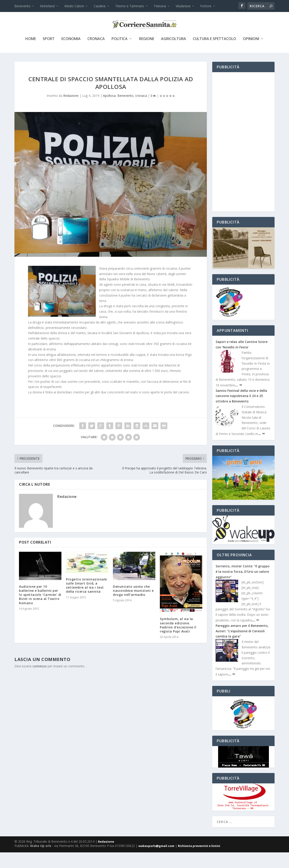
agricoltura (174, 55)
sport (49, 55)
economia (71, 55)
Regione (147, 55)
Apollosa (109, 111)
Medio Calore (74, 6)
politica (120, 55)
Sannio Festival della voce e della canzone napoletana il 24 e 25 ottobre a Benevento (241, 412)
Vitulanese (183, 6)
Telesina (160, 6)
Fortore (206, 6)
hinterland (47, 6)
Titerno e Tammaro (130, 6)
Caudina (100, 6)
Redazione (71, 111)
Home (31, 55)
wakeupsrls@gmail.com (156, 861)
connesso (40, 682)
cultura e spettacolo (214, 55)
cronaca (96, 55)
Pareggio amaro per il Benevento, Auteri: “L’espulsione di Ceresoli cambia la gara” (242, 647)
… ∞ (239, 400)
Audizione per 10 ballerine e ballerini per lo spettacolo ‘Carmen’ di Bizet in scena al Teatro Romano (40, 610)
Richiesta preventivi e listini (199, 861)
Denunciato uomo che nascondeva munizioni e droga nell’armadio (133, 606)
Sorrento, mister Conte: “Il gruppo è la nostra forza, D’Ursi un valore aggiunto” (243, 587)
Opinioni (251, 55)
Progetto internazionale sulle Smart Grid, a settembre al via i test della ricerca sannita (86, 601)
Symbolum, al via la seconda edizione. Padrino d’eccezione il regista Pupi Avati (178, 641)
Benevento (22, 6)
